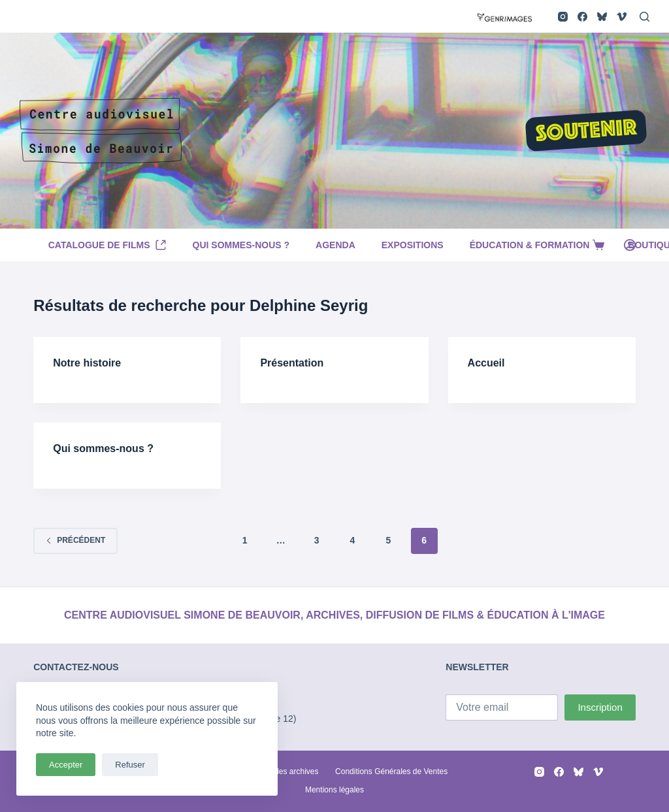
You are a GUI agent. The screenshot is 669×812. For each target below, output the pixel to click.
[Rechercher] (645, 17)
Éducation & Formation (539, 245)
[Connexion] (630, 245)
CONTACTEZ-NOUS (76, 667)
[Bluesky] (602, 17)
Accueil (486, 363)
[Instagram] (563, 17)
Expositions (413, 245)
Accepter (66, 765)
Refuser (130, 765)
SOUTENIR (586, 132)
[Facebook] (582, 17)
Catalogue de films (107, 245)
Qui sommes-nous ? (241, 245)
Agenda (335, 245)
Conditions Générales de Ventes (391, 771)
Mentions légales (334, 790)
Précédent (75, 540)
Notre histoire (87, 363)
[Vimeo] (622, 17)
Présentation (292, 363)
